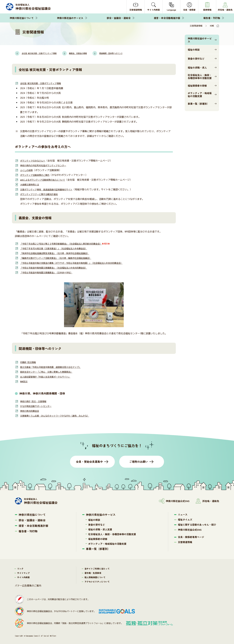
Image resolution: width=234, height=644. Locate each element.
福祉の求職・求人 (197, 67)
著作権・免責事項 (93, 572)
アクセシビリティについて (97, 581)
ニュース (183, 514)
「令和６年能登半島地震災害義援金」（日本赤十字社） (50, 272)
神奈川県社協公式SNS (190, 529)
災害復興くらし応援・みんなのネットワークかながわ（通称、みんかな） (60, 415)
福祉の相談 (194, 50)
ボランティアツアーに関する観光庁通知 (42, 194)
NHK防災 (24, 381)
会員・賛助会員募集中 (89, 461)
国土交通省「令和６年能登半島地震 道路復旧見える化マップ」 (55, 367)
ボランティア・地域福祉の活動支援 (200, 95)
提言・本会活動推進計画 (167, 18)
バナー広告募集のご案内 (28, 585)
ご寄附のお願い (139, 461)
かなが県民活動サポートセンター (38, 406)
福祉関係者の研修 (197, 86)
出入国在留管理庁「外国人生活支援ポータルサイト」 (49, 376)
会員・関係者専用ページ (191, 536)
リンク (20, 568)
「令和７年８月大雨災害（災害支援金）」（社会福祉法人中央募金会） (58, 248)
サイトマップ (23, 572)
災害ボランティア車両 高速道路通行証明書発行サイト (50, 189)
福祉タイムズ (185, 519)
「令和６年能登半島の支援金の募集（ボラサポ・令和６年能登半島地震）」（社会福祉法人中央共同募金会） (79, 262)
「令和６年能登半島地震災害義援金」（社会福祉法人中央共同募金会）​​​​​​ (58, 267)
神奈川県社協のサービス (70, 18)
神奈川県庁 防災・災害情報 (35, 401)
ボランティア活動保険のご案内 (37, 175)
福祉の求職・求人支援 (100, 529)
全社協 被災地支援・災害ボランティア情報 (43, 83)
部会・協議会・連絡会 (119, 18)
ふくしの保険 (27, 170)
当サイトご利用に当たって (97, 568)
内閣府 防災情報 (29, 362)
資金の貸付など (196, 59)
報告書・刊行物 (212, 18)
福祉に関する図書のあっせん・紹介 (197, 524)
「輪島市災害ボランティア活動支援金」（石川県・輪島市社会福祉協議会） (61, 258)
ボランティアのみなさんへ (34, 161)
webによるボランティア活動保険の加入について (46, 180)
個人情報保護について (95, 577)
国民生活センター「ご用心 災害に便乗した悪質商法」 (50, 371)
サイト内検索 (23, 577)
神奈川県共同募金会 (31, 410)
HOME (212, 26)
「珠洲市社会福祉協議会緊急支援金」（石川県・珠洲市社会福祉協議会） (60, 253)
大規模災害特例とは (31, 184)
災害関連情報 (185, 541)
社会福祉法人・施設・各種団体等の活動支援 (200, 76)
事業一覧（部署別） (198, 104)
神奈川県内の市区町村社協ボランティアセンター (46, 165)
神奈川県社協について (22, 18)
